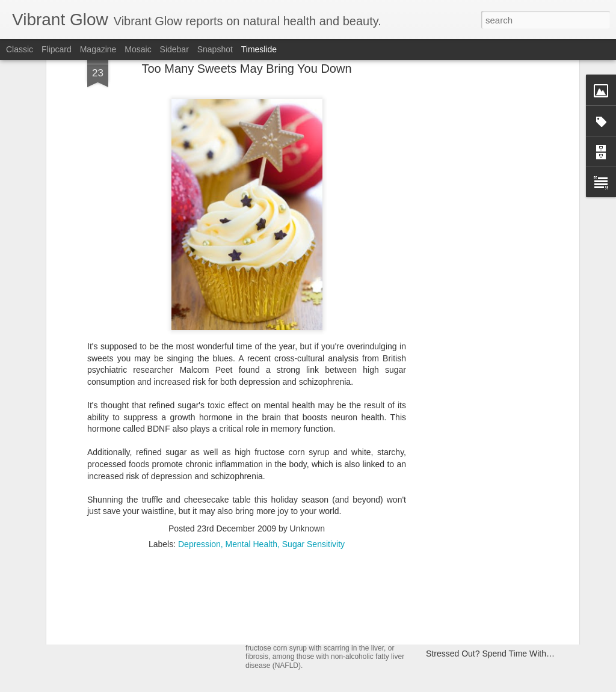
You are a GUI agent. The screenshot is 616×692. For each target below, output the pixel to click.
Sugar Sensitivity (313, 444)
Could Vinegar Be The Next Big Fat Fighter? (508, 632)
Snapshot (215, 49)
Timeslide (259, 49)
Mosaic (138, 49)
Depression (199, 444)
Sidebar (174, 49)
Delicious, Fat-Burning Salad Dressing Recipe (511, 590)
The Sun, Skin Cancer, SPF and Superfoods (188, 571)
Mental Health (251, 444)
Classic (20, 49)
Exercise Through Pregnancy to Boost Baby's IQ (516, 548)
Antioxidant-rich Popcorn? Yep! (483, 569)
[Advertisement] (247, 521)
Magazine (98, 49)
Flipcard (57, 49)
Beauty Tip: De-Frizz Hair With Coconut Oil (506, 611)
